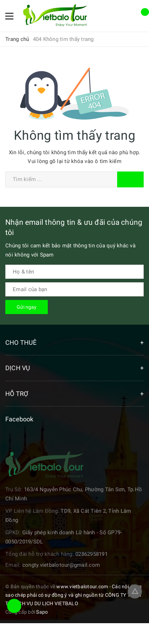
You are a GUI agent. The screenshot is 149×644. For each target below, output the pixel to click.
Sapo (42, 612)
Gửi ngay (27, 307)
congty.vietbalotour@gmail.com (61, 565)
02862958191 (91, 554)
